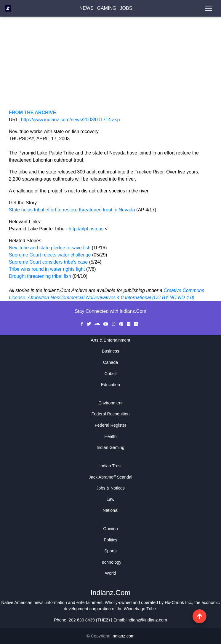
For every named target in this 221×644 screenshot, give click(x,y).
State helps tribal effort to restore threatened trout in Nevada (73, 210)
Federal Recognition (111, 414)
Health (110, 436)
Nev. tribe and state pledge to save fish (50, 248)
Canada (110, 362)
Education (110, 385)
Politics (110, 540)
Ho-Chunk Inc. (178, 602)
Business (110, 351)
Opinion (110, 529)
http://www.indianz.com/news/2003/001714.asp (71, 120)
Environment (111, 403)
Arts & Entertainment (111, 340)
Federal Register (110, 425)
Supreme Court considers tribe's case (49, 262)
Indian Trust (110, 466)
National (111, 510)
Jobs (126, 9)
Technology (111, 562)
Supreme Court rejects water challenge (50, 255)
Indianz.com (123, 636)
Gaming (107, 9)
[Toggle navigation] (208, 9)
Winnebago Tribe (140, 609)
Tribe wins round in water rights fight (48, 269)
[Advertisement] (110, 68)
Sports (110, 551)
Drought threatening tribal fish (40, 276)
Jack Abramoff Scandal (111, 477)
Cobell (111, 374)
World (110, 573)
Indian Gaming (110, 447)
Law (110, 499)
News (87, 9)
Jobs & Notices (110, 488)
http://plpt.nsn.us (86, 229)
